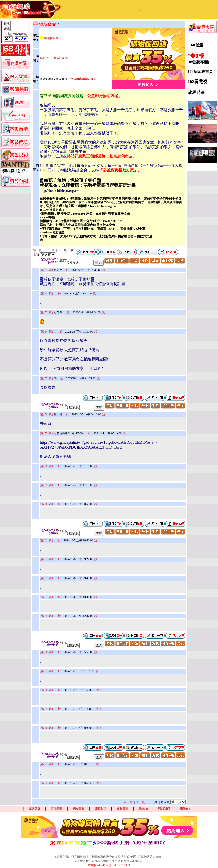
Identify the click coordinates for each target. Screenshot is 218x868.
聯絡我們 (164, 809)
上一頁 (50, 250)
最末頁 (165, 802)
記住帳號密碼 (18, 34)
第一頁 (38, 250)
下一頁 (62, 250)
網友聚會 (78, 809)
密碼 (7, 29)
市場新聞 (56, 809)
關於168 (185, 809)
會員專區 (123, 809)
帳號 (7, 24)
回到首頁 (34, 809)
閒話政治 (101, 809)
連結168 (143, 809)
